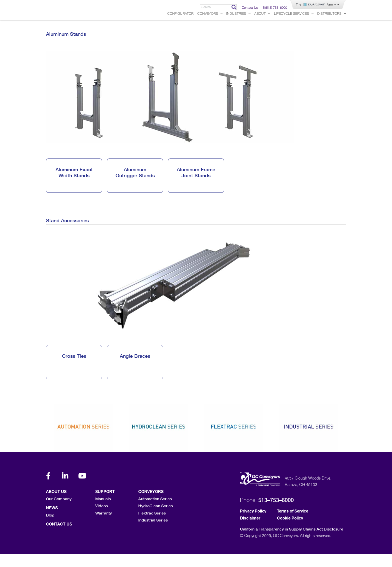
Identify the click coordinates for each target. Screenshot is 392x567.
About (262, 26)
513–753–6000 (276, 513)
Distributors (332, 26)
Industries (238, 26)
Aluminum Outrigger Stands (135, 185)
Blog (50, 528)
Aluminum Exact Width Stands (74, 185)
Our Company (59, 511)
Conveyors (210, 26)
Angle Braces (135, 368)
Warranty (103, 526)
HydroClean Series (155, 518)
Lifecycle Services (294, 26)
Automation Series (155, 511)
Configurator (180, 26)
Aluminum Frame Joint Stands (196, 185)
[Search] (234, 7)
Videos (101, 518)
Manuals (103, 511)
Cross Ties (74, 368)
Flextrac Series (152, 526)
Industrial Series (153, 533)
